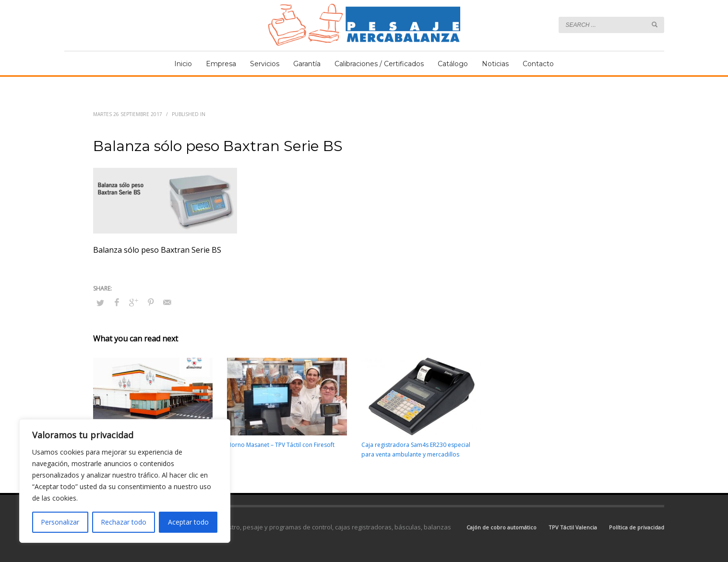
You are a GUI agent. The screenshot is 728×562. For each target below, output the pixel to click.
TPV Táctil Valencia (573, 527)
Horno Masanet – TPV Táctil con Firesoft (281, 445)
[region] (125, 481)
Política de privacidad (637, 527)
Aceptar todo (188, 522)
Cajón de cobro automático (501, 527)
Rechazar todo (124, 522)
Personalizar (60, 522)
